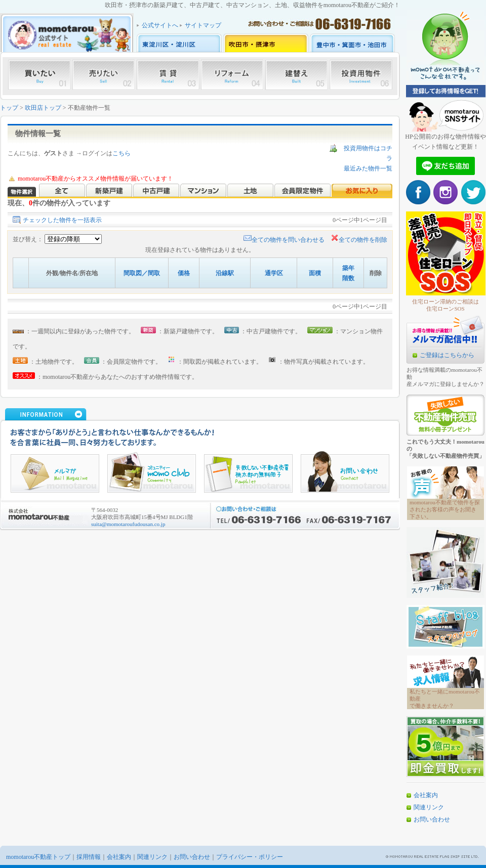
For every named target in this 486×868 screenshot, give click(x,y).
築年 (348, 268)
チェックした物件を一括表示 (62, 220)
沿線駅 (225, 273)
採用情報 (89, 857)
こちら (121, 153)
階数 (348, 278)
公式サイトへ (160, 25)
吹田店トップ (43, 108)
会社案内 (426, 795)
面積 (315, 273)
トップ (9, 108)
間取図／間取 (142, 273)
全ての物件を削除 (359, 240)
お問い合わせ (432, 819)
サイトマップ (203, 25)
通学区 (274, 273)
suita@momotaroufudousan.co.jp (128, 524)
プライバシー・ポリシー (250, 857)
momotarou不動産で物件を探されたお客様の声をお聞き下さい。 (445, 509)
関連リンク (429, 807)
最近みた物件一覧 (368, 168)
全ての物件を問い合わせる (284, 240)
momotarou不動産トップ (38, 857)
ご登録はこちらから (447, 355)
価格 (184, 273)
